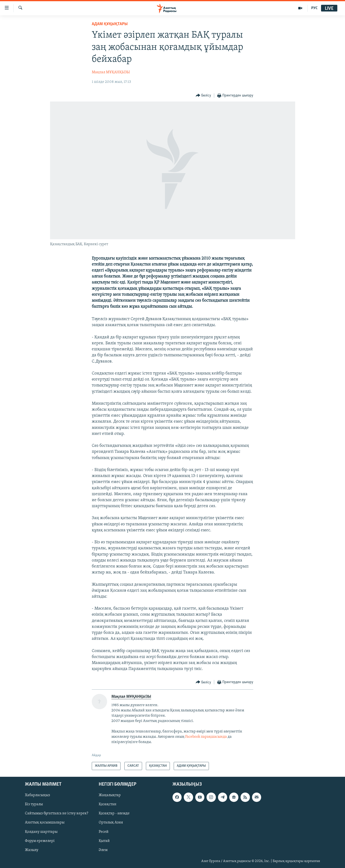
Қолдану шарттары (41, 832)
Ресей (104, 832)
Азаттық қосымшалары (45, 823)
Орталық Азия (111, 823)
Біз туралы (34, 805)
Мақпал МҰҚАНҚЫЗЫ (111, 72)
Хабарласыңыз (37, 795)
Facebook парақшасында (206, 737)
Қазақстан (108, 805)
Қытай (104, 841)
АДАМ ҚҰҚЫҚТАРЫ (110, 24)
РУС (314, 8)
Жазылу (32, 850)
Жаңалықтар (110, 795)
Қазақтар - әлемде (114, 814)
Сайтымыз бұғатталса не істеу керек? (57, 814)
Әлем (103, 850)
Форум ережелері (40, 841)
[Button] (204, 96)
